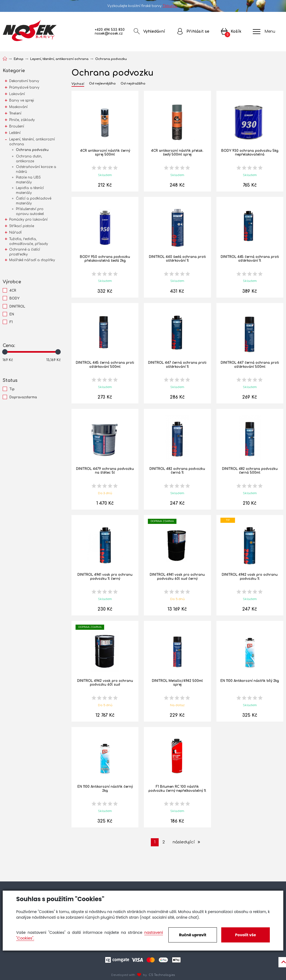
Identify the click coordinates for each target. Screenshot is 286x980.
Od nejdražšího (133, 84)
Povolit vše (245, 935)
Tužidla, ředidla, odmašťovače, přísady (29, 241)
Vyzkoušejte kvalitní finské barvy (143, 6)
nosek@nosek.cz (109, 33)
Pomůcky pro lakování (28, 220)
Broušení (17, 126)
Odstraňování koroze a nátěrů (36, 169)
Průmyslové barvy (24, 87)
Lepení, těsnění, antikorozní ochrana (32, 142)
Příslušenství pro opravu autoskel (30, 211)
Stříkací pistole (22, 226)
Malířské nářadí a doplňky (32, 260)
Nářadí (15, 233)
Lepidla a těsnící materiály (30, 190)
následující (186, 842)
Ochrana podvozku (32, 150)
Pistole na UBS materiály (28, 180)
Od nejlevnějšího (102, 84)
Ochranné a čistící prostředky (25, 252)
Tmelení (15, 113)
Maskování (18, 107)
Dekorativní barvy (24, 81)
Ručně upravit (193, 935)
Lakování (17, 94)
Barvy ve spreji (22, 100)
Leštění (15, 133)
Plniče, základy (22, 120)
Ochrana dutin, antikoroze (29, 159)
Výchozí (78, 84)
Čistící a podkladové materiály (34, 201)
